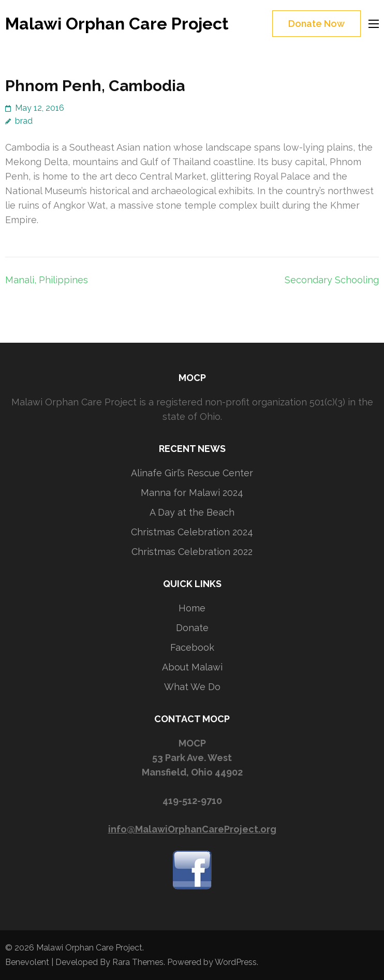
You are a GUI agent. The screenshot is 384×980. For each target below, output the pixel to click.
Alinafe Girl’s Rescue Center (192, 473)
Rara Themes (138, 962)
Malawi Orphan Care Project (117, 24)
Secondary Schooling (332, 280)
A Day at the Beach (192, 512)
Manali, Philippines (47, 280)
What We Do (192, 687)
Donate (192, 628)
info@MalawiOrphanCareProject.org (192, 829)
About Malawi (192, 667)
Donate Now (316, 24)
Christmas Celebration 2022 (192, 552)
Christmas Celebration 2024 (192, 532)
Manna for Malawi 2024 (192, 493)
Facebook (192, 647)
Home (192, 608)
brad (24, 121)
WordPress (236, 962)
